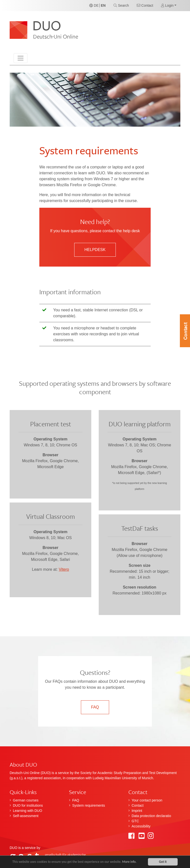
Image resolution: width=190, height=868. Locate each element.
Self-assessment (26, 816)
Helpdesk (95, 250)
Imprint (137, 811)
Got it (163, 862)
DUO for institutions (28, 805)
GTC (135, 821)
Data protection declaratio (151, 816)
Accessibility (141, 826)
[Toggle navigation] (21, 58)
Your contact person (147, 800)
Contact (138, 805)
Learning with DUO (27, 811)
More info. (129, 862)
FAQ (95, 707)
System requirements (89, 805)
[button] (169, 6)
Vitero (64, 569)
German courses (26, 800)
